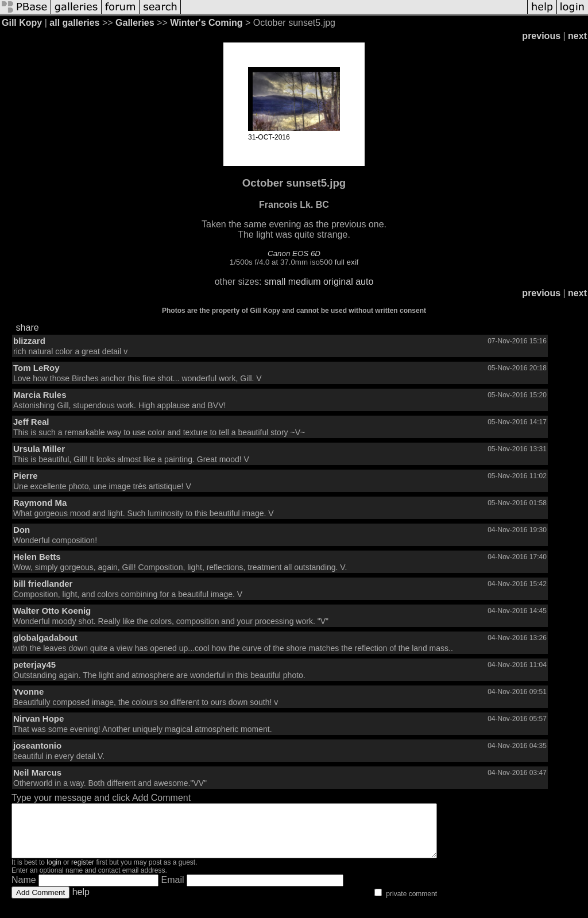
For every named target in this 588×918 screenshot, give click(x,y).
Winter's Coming (206, 23)
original (338, 282)
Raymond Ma (40, 503)
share (28, 328)
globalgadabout (45, 638)
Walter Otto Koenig (52, 611)
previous (541, 36)
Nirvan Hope (38, 718)
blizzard (29, 341)
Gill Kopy (22, 23)
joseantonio (37, 745)
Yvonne (28, 692)
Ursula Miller (39, 449)
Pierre (26, 476)
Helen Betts (37, 557)
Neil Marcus (37, 772)
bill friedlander (43, 584)
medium (305, 282)
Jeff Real (31, 422)
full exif (347, 262)
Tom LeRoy (36, 368)
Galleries (135, 23)
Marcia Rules (40, 395)
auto (364, 282)
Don (22, 530)
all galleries (74, 23)
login (54, 873)
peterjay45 (34, 665)
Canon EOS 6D (294, 253)
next (577, 36)
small (275, 282)
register (83, 873)
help (81, 902)
